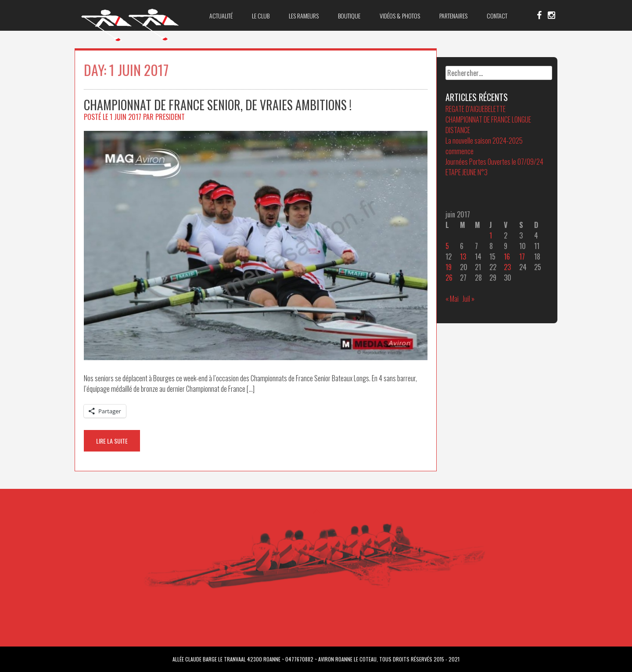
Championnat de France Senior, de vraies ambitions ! (218, 105)
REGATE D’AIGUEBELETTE (476, 109)
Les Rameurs (304, 16)
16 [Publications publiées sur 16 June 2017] (507, 257)
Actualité (221, 16)
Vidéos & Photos (400, 16)
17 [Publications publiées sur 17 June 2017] (522, 257)
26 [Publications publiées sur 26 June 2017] (449, 278)
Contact (497, 16)
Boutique (349, 16)
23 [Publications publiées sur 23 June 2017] (507, 267)
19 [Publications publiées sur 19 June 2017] (449, 267)
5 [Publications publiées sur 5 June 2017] (447, 246)
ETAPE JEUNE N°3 (467, 172)
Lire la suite (112, 441)
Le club (261, 16)
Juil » (469, 299)
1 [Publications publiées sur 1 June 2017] (491, 235)
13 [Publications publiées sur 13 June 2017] (463, 257)
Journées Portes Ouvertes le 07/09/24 (494, 162)
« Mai (452, 299)
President (170, 117)
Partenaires (453, 16)
